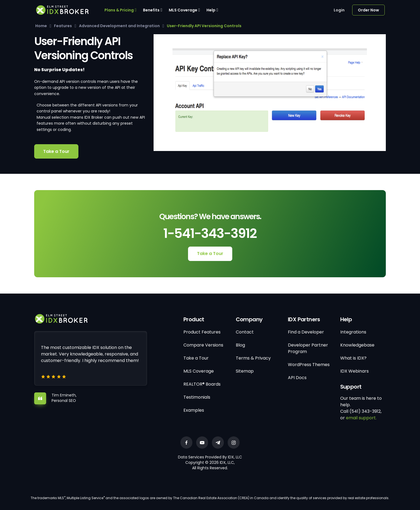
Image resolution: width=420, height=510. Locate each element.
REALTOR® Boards (202, 384)
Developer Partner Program (308, 348)
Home (41, 26)
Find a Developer (306, 332)
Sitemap (245, 371)
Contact (245, 332)
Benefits (151, 10)
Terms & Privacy (253, 358)
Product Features (202, 332)
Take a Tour (56, 151)
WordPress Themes (309, 365)
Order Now (368, 10)
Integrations (353, 332)
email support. (361, 418)
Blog (240, 345)
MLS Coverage (183, 10)
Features (63, 26)
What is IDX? (353, 358)
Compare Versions (203, 345)
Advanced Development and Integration (119, 26)
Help (211, 10)
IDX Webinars (354, 371)
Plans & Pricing (119, 10)
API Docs (297, 378)
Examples (194, 410)
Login (339, 10)
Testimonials (197, 397)
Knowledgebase (357, 345)
